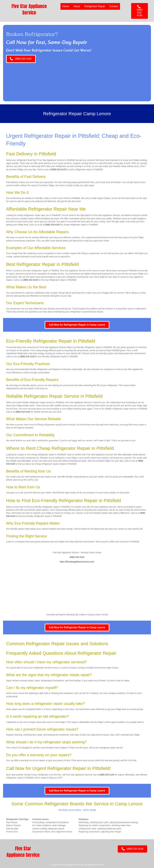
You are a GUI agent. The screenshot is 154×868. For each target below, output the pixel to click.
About (77, 6)
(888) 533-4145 (58, 169)
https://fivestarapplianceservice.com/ (77, 562)
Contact (114, 6)
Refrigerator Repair (95, 6)
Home (66, 6)
